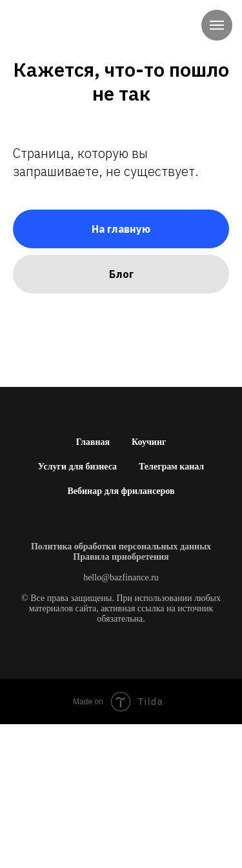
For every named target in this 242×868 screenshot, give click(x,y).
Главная (93, 442)
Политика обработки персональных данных (121, 547)
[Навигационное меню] (217, 25)
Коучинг (149, 442)
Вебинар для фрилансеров (121, 491)
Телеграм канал (171, 467)
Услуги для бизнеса (77, 467)
